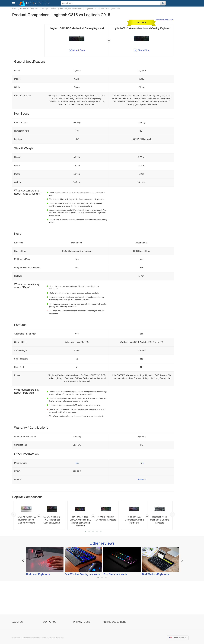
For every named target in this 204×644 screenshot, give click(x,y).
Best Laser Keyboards (38, 606)
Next (172, 546)
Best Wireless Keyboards (155, 606)
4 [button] (97, 563)
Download (142, 511)
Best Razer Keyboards (115, 606)
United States (178, 638)
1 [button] (85, 563)
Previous (14, 546)
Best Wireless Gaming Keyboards (82, 606)
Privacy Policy (82, 622)
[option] (39, 547)
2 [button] (89, 563)
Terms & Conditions (115, 622)
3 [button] (93, 563)
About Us (17, 622)
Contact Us (49, 622)
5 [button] (101, 563)
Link (77, 495)
